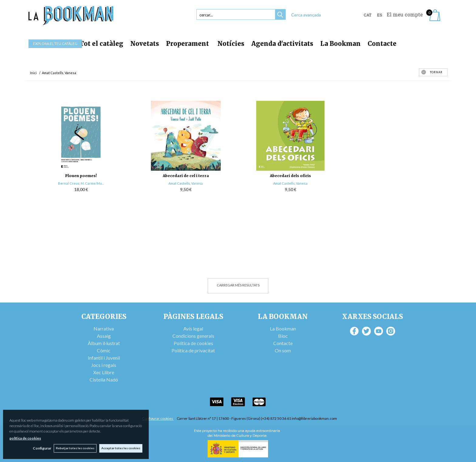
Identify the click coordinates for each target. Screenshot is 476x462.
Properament (188, 44)
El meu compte (405, 14)
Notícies (231, 44)
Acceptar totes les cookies (121, 448)
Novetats (145, 44)
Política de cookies (193, 343)
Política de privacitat (193, 350)
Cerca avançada (306, 15)
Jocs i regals (104, 365)
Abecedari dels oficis (290, 176)
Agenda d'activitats (282, 44)
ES (380, 15)
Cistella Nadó (104, 380)
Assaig (104, 336)
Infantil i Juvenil (104, 358)
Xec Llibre (104, 372)
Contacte (382, 44)
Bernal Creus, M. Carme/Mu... (81, 183)
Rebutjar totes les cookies (75, 448)
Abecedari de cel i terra (186, 176)
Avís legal (193, 329)
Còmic (104, 350)
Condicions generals (193, 336)
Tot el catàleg (101, 44)
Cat (368, 15)
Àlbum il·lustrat (104, 343)
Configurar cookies (158, 418)
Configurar (41, 448)
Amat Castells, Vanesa (186, 183)
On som (283, 350)
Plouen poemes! (81, 176)
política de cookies (25, 438)
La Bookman (340, 44)
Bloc (283, 336)
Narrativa (104, 329)
